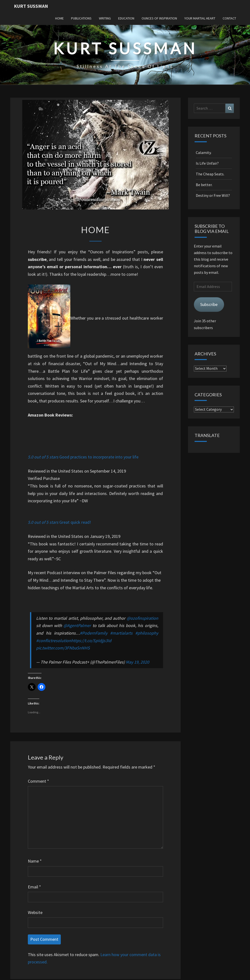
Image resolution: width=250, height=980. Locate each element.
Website (35, 912)
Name (35, 861)
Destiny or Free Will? (213, 195)
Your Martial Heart (200, 18)
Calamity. (204, 152)
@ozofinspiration (142, 618)
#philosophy (147, 633)
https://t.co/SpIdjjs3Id (91, 641)
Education (126, 18)
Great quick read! (75, 522)
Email (34, 887)
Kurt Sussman (31, 6)
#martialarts (121, 633)
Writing (105, 18)
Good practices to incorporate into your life (98, 457)
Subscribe (209, 304)
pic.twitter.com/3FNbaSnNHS (63, 648)
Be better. (204, 185)
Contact (229, 18)
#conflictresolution (54, 641)
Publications (81, 18)
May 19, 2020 (137, 662)
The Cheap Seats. (210, 174)
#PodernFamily (94, 633)
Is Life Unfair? (207, 163)
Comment (38, 781)
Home (59, 18)
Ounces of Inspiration (159, 18)
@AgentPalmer (77, 625)
